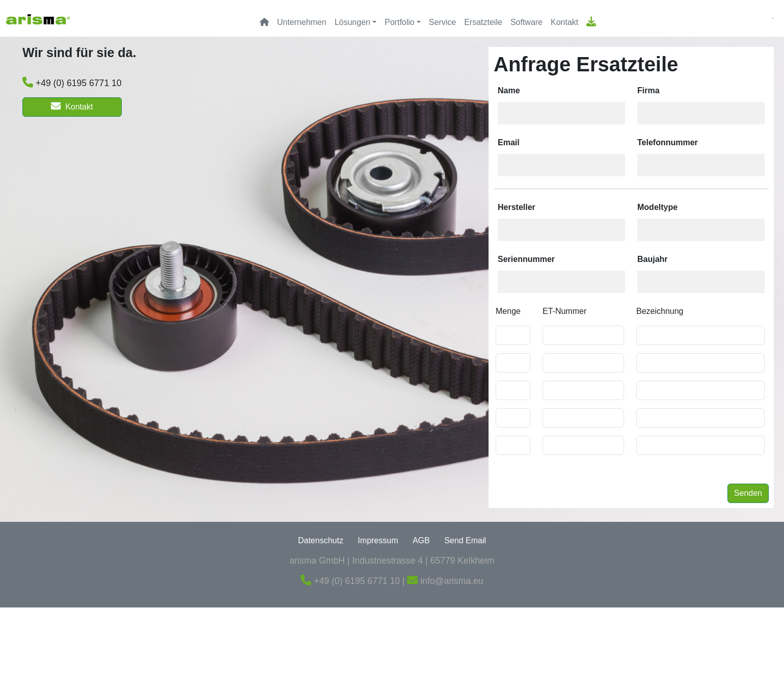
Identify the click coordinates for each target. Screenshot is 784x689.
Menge (508, 311)
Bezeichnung (660, 311)
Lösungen (353, 22)
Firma (648, 90)
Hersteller (517, 207)
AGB (421, 540)
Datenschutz (321, 540)
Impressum (378, 540)
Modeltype (657, 207)
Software (526, 22)
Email (509, 142)
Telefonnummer (668, 142)
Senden (748, 493)
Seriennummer (526, 259)
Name (509, 90)
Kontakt (564, 22)
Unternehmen (302, 22)
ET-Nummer (564, 311)
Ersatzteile (483, 22)
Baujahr (653, 259)
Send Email (465, 540)
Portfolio (400, 22)
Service (442, 22)
